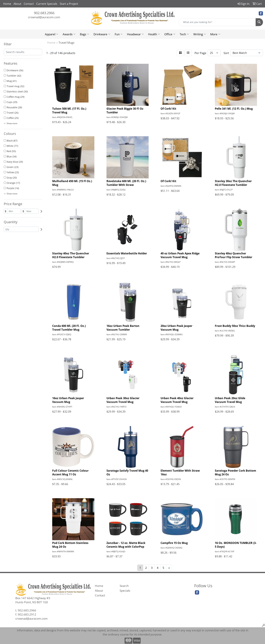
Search (124, 586)
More (215, 34)
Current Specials (47, 4)
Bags (84, 34)
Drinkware (102, 34)
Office (170, 34)
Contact (29, 4)
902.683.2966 (44, 13)
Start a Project (69, 4)
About (17, 4)
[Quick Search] (217, 22)
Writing (200, 34)
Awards (69, 34)
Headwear (135, 34)
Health (154, 34)
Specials (125, 590)
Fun (119, 34)
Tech (184, 34)
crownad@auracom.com (44, 17)
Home (7, 4)
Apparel (52, 34)
